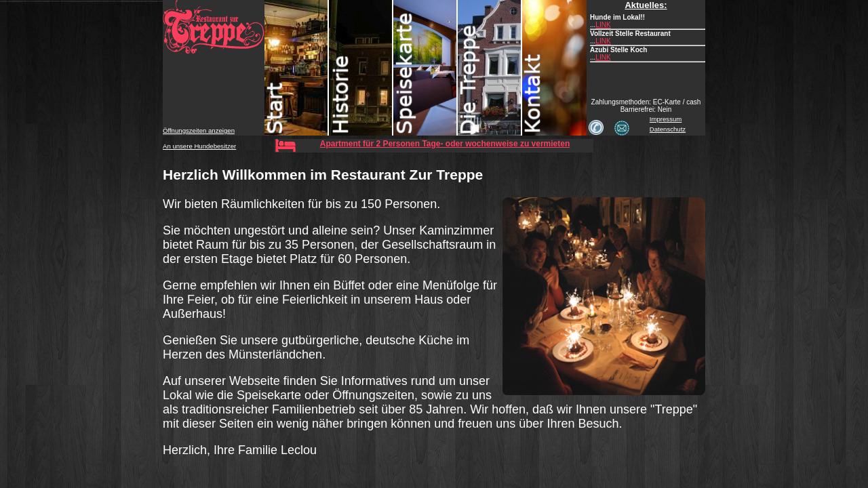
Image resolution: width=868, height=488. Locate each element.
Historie (361, 68)
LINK (603, 25)
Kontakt (554, 68)
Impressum (666, 119)
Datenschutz (668, 129)
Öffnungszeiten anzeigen (199, 130)
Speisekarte (426, 68)
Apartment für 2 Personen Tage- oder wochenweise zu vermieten (445, 144)
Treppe (490, 68)
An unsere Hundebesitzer (199, 146)
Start (297, 68)
